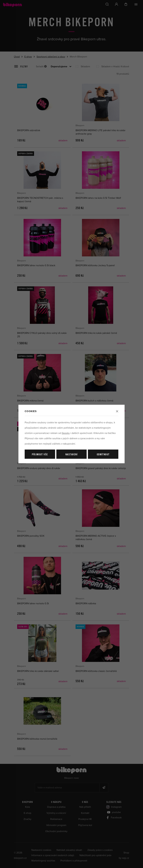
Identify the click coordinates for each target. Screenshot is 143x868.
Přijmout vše (40, 455)
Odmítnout (103, 455)
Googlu (66, 433)
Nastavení (71, 455)
